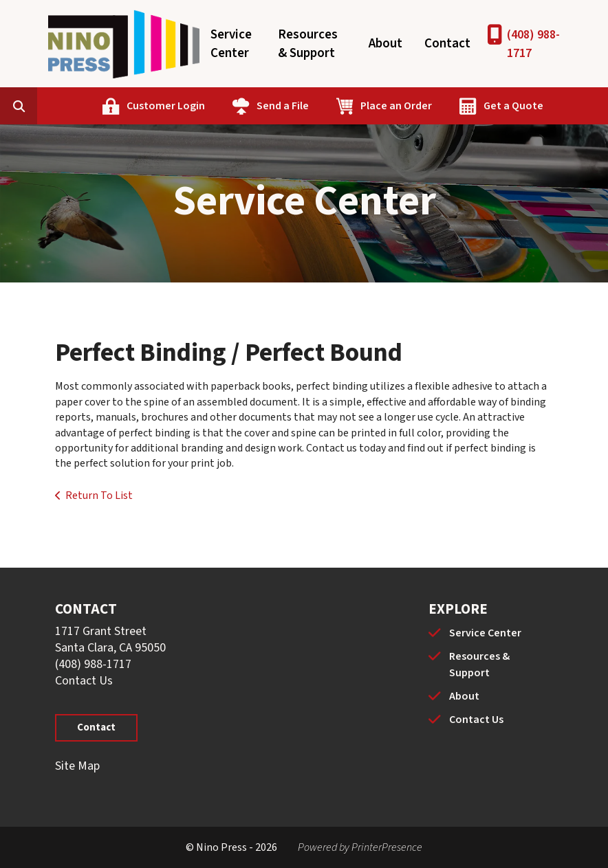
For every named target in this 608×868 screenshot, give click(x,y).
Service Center (231, 44)
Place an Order (396, 106)
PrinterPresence (387, 847)
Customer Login (166, 106)
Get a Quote (513, 106)
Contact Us (84, 681)
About (386, 44)
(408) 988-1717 (533, 44)
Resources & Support (308, 44)
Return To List (99, 496)
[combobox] (40, 106)
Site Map (77, 766)
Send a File (283, 106)
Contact (447, 44)
